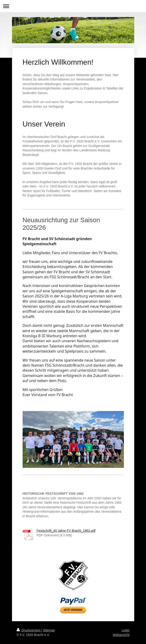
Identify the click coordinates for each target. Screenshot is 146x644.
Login (125, 630)
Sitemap (49, 630)
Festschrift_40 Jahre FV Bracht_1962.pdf (66, 531)
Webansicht (121, 635)
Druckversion (29, 630)
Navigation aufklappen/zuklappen (73, 6)
